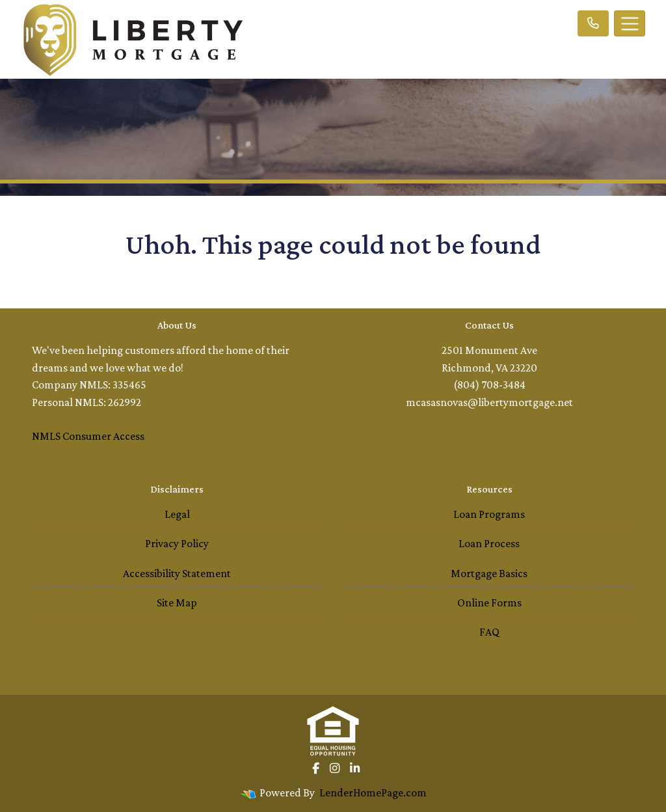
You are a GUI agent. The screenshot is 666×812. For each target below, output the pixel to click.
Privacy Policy (177, 543)
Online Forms (489, 602)
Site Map (177, 602)
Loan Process (489, 543)
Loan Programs (489, 514)
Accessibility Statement (177, 573)
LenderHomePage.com (373, 792)
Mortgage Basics (489, 573)
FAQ (489, 632)
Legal (177, 514)
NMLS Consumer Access (88, 436)
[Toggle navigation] (630, 23)
